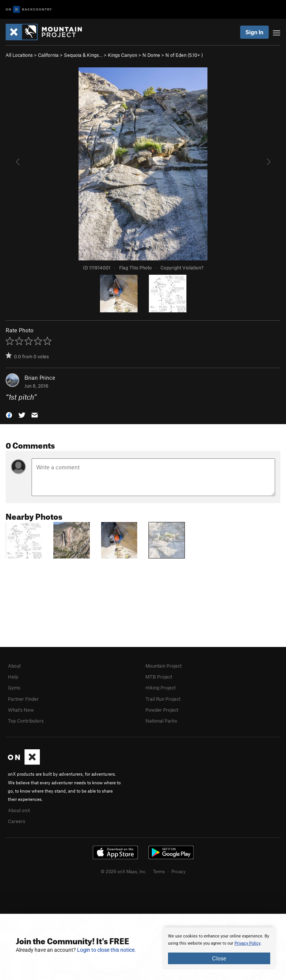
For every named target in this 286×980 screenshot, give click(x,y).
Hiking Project (160, 688)
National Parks (161, 721)
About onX (19, 810)
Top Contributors (26, 721)
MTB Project (159, 677)
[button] (9, 415)
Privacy (179, 871)
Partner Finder (23, 699)
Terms (159, 871)
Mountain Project (163, 666)
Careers (17, 821)
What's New (21, 710)
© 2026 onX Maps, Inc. (124, 871)
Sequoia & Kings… (83, 55)
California (48, 55)
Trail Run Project (163, 699)
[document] (219, 948)
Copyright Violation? (182, 268)
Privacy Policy (247, 943)
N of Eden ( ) (184, 55)
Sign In (254, 32)
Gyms (14, 688)
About (14, 666)
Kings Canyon (123, 55)
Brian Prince (40, 377)
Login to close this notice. (107, 950)
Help (13, 677)
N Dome (151, 55)
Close (219, 958)
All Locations (19, 55)
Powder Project (162, 710)
